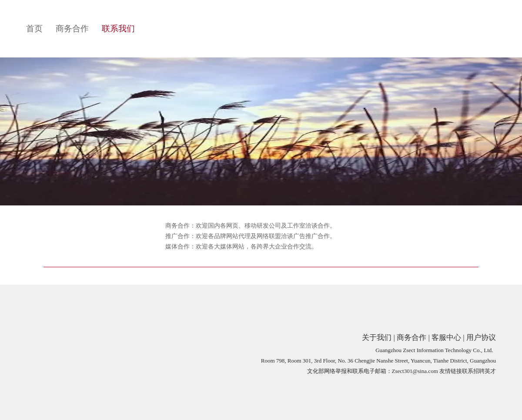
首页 (34, 29)
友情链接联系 (456, 371)
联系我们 (118, 29)
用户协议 (481, 338)
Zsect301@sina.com (415, 371)
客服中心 (446, 338)
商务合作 (72, 29)
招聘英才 (485, 371)
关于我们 (377, 338)
